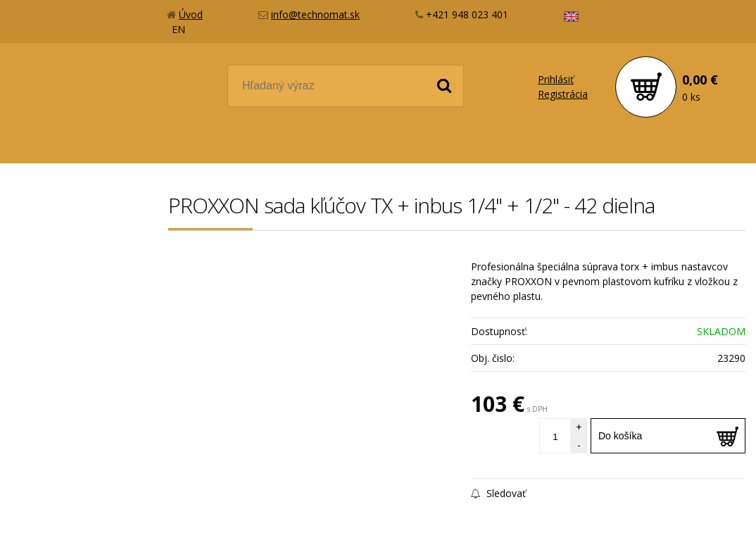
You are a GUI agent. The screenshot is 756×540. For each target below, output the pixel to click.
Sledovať (498, 493)
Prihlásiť (556, 79)
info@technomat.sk (315, 14)
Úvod (191, 14)
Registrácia (563, 94)
